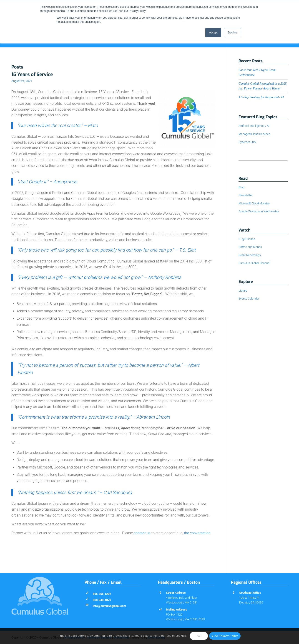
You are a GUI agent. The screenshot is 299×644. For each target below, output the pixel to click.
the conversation (197, 533)
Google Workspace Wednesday (259, 211)
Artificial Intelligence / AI (254, 126)
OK (199, 636)
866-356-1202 (102, 594)
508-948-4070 (102, 600)
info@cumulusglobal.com (109, 606)
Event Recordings (250, 255)
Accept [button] (213, 33)
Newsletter (246, 195)
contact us (142, 533)
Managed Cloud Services (254, 134)
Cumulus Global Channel (254, 263)
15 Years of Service (32, 74)
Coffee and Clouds (250, 247)
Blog (241, 187)
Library (243, 291)
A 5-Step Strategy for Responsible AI (261, 97)
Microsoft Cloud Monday (254, 203)
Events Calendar (249, 299)
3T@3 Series (247, 239)
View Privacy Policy (225, 636)
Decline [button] (232, 33)
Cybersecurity (247, 142)
